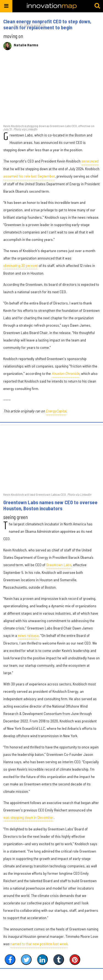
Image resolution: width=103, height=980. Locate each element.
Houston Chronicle (66, 373)
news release (28, 635)
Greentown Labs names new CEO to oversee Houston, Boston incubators (50, 505)
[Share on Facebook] (10, 960)
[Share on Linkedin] (42, 960)
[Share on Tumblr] (59, 960)
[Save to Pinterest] (75, 960)
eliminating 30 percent (21, 265)
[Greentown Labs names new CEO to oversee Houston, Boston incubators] (51, 458)
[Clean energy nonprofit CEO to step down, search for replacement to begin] (51, 90)
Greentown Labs (59, 565)
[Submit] (97, 6)
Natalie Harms (26, 45)
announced (90, 161)
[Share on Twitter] (26, 960)
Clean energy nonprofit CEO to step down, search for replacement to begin (47, 24)
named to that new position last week (39, 944)
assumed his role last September (29, 176)
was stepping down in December (28, 817)
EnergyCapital (56, 411)
